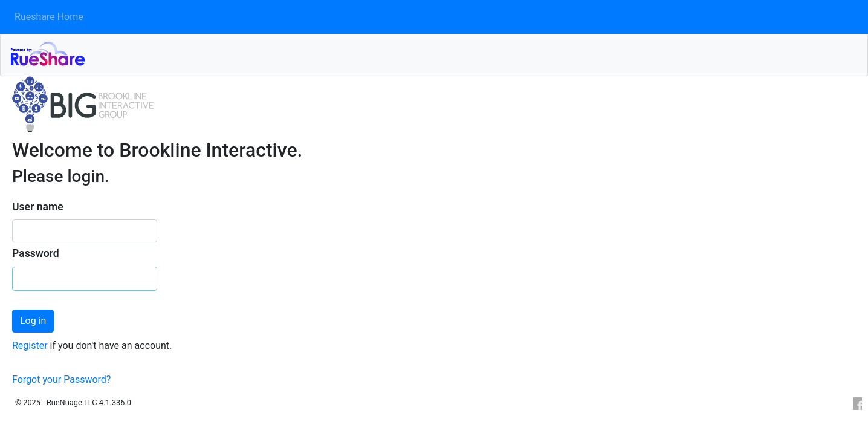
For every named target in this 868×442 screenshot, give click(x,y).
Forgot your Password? (61, 379)
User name (38, 207)
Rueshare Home (49, 17)
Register (31, 346)
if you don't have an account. (111, 346)
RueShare (439, 53)
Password (36, 253)
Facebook (857, 404)
